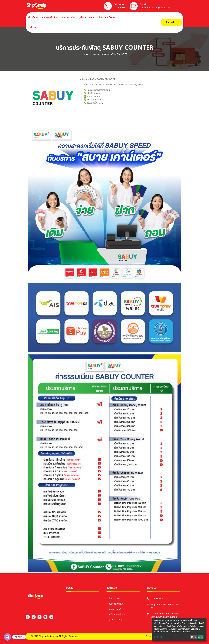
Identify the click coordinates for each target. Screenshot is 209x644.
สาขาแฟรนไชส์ (69, 17)
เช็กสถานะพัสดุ (115, 599)
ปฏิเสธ (193, 637)
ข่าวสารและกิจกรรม (107, 17)
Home (85, 54)
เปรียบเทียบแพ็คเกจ (117, 614)
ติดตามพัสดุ (171, 22)
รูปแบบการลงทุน (87, 17)
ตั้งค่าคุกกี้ (158, 637)
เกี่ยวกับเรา (33, 17)
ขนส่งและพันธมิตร (50, 17)
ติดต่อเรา (32, 28)
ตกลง (200, 637)
